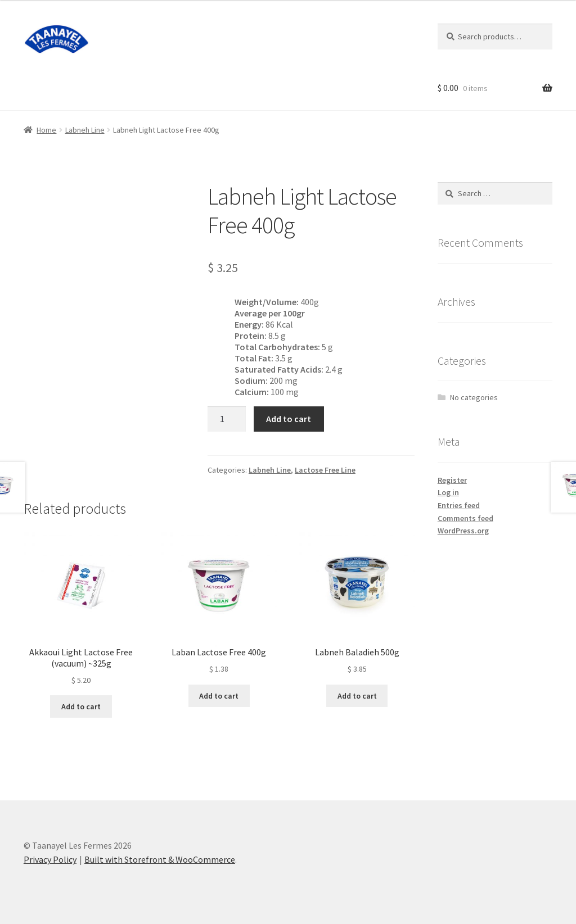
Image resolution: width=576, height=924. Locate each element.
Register (452, 480)
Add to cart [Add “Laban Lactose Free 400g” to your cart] (219, 696)
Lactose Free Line (325, 470)
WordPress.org (463, 531)
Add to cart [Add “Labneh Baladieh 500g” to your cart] (357, 696)
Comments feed (465, 518)
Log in (448, 492)
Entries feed (459, 505)
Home (46, 130)
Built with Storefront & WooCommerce (160, 859)
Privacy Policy (50, 859)
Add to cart (289, 419)
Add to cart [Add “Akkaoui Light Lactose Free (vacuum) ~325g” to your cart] (81, 706)
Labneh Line (85, 130)
